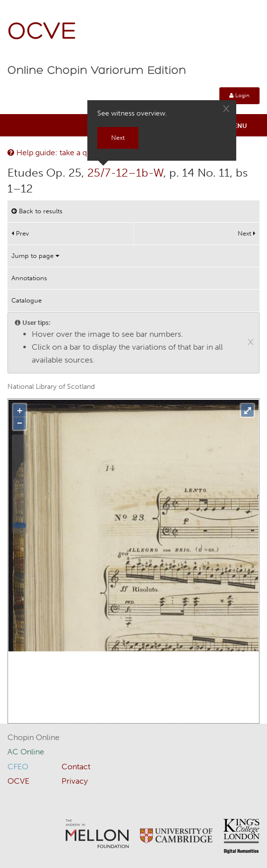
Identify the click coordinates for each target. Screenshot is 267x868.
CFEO (18, 767)
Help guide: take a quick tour (63, 153)
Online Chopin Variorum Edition (97, 71)
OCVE (42, 32)
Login (239, 95)
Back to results (37, 211)
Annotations (29, 278)
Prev (20, 233)
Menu (238, 126)
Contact (76, 767)
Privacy (75, 781)
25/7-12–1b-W (125, 173)
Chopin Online (33, 737)
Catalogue (27, 300)
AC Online (26, 752)
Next (247, 233)
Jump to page (35, 256)
